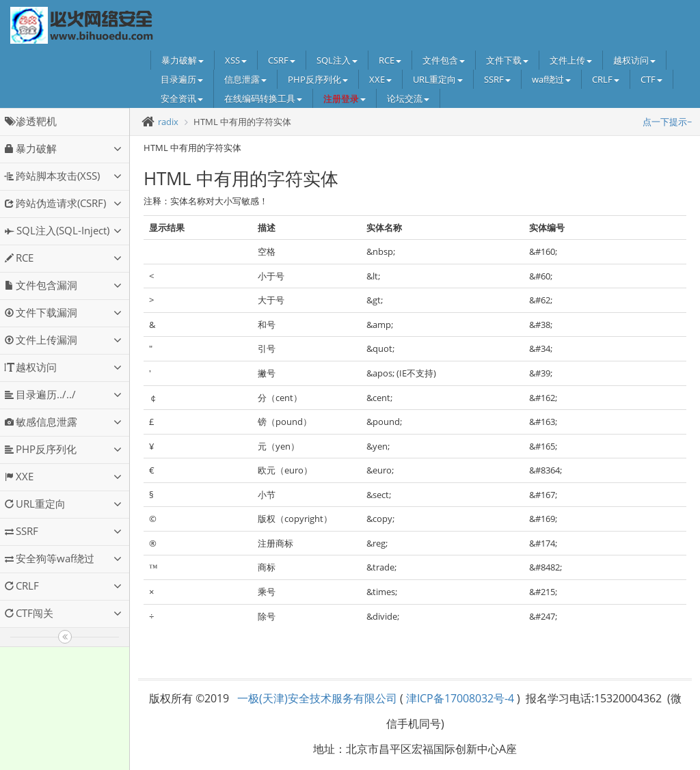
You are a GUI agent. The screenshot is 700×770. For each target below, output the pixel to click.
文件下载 (507, 60)
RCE (390, 60)
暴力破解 (183, 60)
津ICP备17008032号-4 (460, 698)
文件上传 (571, 60)
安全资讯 (182, 98)
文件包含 (444, 60)
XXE (380, 79)
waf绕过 (551, 79)
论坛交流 (408, 98)
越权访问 (634, 60)
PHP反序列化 (318, 79)
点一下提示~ (667, 122)
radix (168, 122)
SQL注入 (337, 60)
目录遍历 (182, 79)
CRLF (606, 79)
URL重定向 (438, 79)
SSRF (497, 79)
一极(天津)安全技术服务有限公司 (317, 698)
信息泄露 (245, 79)
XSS (236, 60)
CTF (651, 79)
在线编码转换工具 (263, 98)
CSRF (282, 60)
